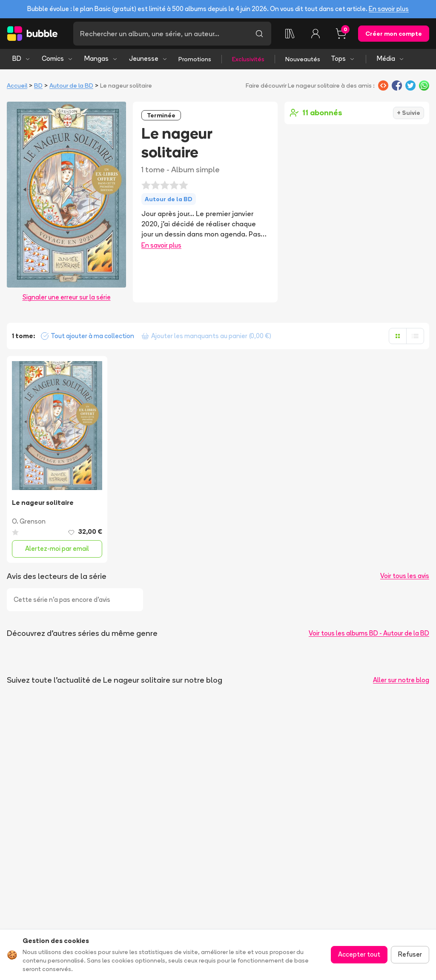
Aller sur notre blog (401, 680)
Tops (343, 58)
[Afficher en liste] (415, 336)
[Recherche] (160, 34)
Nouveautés (303, 59)
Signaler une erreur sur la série (67, 297)
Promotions (195, 59)
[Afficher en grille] (398, 336)
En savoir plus (389, 9)
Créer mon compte (394, 34)
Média (391, 58)
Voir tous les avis (405, 576)
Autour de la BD (71, 85)
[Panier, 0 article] (341, 34)
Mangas (101, 58)
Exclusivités (248, 59)
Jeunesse (148, 58)
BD (22, 58)
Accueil (17, 85)
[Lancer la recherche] (259, 34)
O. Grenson (29, 521)
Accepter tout (359, 954)
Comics (57, 58)
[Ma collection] (290, 34)
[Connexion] (316, 34)
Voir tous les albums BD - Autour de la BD (369, 633)
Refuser (410, 954)
